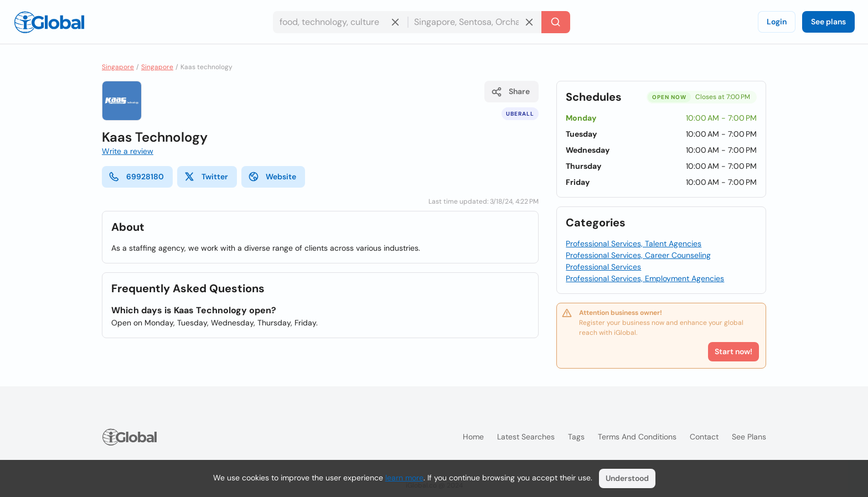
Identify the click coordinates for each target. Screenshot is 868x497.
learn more (404, 478)
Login (777, 22)
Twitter (206, 177)
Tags (576, 437)
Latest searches (526, 437)
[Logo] (49, 22)
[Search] (556, 22)
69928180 (136, 177)
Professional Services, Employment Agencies (645, 278)
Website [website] (272, 177)
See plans (828, 22)
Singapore (118, 67)
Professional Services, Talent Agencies (634, 244)
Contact (704, 437)
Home (473, 437)
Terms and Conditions (637, 437)
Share (510, 92)
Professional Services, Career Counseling (638, 255)
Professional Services (603, 267)
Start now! (733, 351)
